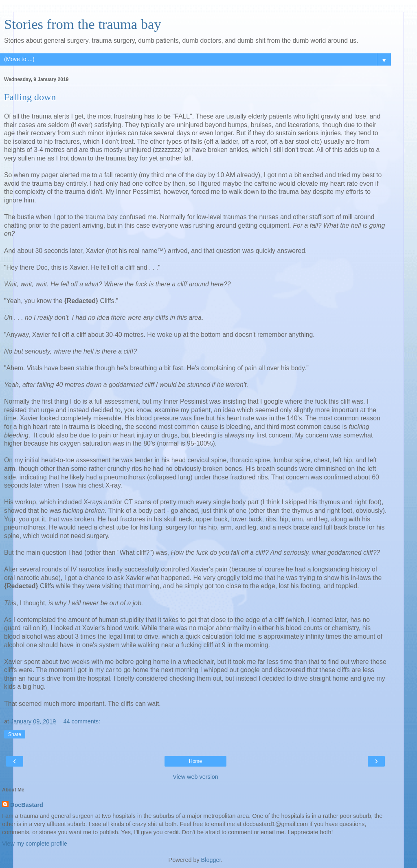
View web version (195, 777)
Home (195, 761)
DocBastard (27, 805)
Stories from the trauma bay (83, 24)
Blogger (211, 860)
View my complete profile (35, 844)
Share (15, 734)
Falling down (30, 97)
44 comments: (82, 721)
